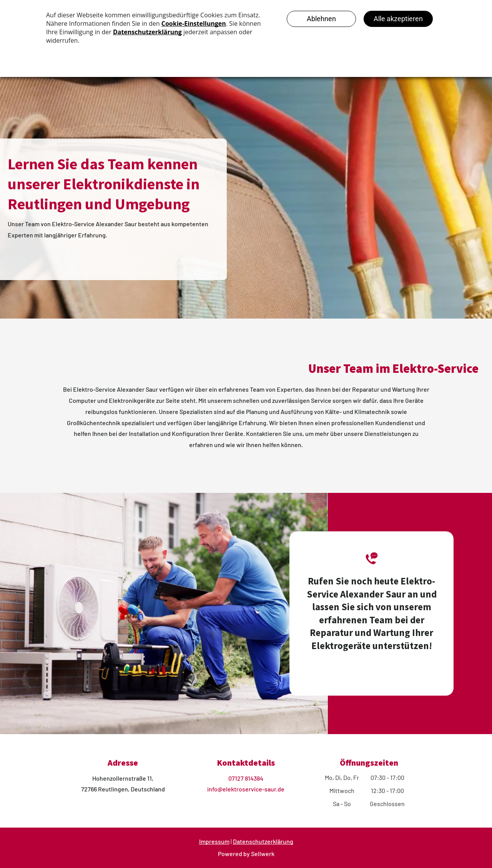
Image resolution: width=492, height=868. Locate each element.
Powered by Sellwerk (246, 854)
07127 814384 (246, 778)
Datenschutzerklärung (263, 841)
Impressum (214, 841)
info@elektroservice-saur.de (246, 789)
